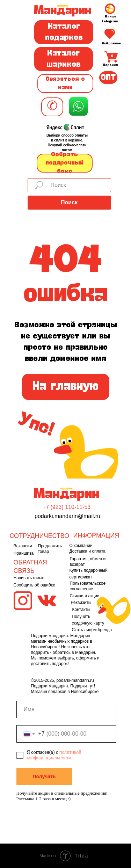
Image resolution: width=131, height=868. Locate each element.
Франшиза (24, 553)
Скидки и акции (85, 596)
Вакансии (23, 546)
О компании (81, 546)
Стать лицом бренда (92, 630)
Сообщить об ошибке (34, 585)
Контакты (81, 610)
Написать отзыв (29, 578)
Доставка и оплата (88, 551)
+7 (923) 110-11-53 (67, 507)
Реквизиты (81, 603)
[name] (66, 709)
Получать (44, 776)
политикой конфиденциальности (54, 755)
